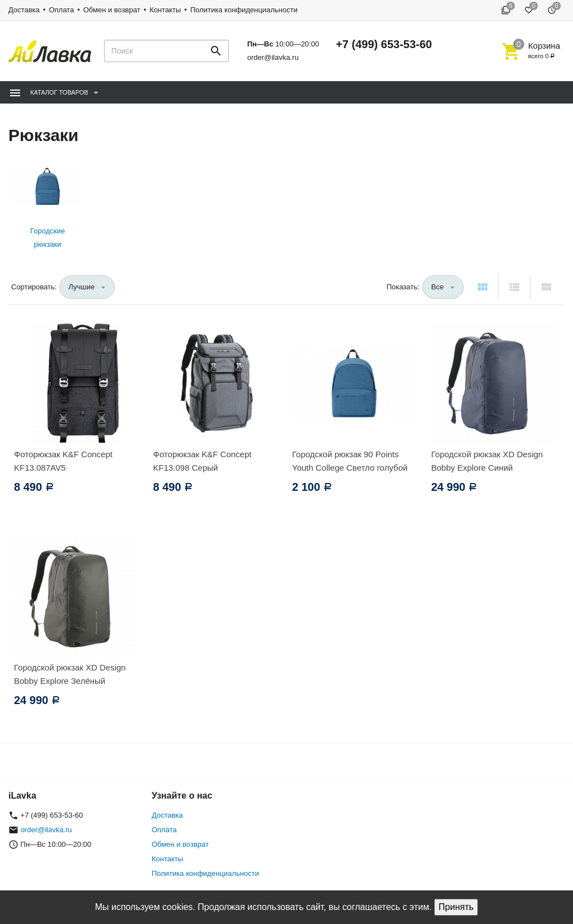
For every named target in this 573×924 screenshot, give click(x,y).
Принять (456, 907)
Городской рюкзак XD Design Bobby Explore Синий (487, 461)
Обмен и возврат (112, 10)
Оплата (61, 10)
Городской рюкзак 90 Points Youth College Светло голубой (350, 461)
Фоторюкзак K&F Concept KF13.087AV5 (63, 461)
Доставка (24, 10)
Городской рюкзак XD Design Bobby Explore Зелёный (70, 674)
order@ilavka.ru (273, 57)
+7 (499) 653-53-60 (384, 44)
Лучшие (81, 287)
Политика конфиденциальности (244, 10)
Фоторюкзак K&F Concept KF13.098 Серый (203, 461)
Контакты (165, 10)
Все (438, 287)
